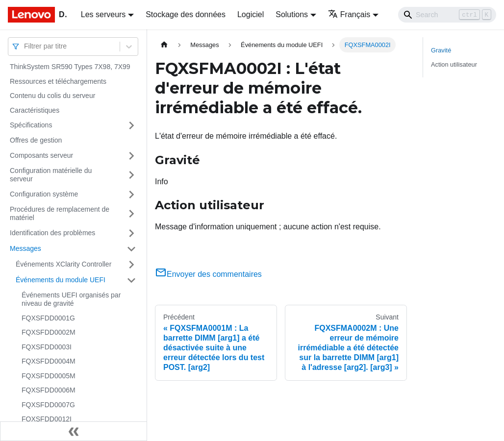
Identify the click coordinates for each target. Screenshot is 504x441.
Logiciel (251, 14)
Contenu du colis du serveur (52, 96)
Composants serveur (41, 155)
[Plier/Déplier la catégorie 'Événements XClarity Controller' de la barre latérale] (131, 265)
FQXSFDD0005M (49, 376)
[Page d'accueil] (164, 45)
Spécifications (31, 125)
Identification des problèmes (52, 233)
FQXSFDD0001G (48, 318)
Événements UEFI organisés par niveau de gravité (71, 299)
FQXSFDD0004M (49, 361)
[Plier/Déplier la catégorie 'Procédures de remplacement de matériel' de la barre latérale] (131, 214)
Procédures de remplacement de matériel (60, 214)
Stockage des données (186, 14)
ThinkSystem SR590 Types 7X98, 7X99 (70, 67)
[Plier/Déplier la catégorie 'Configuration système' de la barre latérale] (131, 195)
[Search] (447, 15)
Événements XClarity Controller (63, 264)
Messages (25, 248)
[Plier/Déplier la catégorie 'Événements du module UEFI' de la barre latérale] (131, 280)
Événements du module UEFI (61, 280)
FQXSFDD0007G (48, 405)
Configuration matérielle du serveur (51, 175)
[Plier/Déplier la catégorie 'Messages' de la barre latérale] (131, 249)
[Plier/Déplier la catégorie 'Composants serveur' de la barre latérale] (131, 156)
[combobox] (25, 46)
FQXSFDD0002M (49, 332)
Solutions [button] (292, 14)
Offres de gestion (36, 140)
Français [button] (349, 14)
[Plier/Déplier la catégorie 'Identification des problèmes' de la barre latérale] (131, 233)
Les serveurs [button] (103, 14)
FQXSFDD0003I (47, 347)
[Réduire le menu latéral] (74, 431)
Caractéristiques (35, 110)
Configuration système (44, 194)
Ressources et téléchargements (58, 81)
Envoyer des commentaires (208, 274)
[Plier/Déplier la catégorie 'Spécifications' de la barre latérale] (131, 125)
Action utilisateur (454, 64)
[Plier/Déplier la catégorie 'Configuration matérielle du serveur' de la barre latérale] (131, 175)
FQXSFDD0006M (49, 390)
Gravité (441, 50)
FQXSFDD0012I (47, 419)
